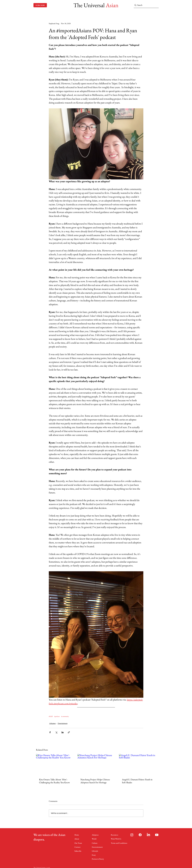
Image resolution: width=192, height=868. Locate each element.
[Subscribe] (79, 851)
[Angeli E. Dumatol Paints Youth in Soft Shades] (138, 764)
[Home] (78, 835)
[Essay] (94, 855)
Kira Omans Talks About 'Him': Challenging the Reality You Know (54, 781)
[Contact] (78, 847)
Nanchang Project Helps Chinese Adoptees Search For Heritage (95, 781)
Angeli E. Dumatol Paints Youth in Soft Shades (137, 781)
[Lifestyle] (96, 851)
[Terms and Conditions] (119, 843)
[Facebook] (140, 835)
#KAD (51, 716)
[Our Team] (79, 843)
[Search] (145, 5)
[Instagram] (132, 835)
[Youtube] (157, 835)
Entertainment (63, 723)
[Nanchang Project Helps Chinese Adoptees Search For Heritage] (96, 765)
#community (65, 716)
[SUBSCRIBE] (40, 5)
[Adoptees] (96, 835)
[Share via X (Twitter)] (56, 732)
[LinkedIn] (148, 835)
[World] (95, 839)
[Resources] (115, 835)
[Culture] (95, 843)
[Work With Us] (117, 839)
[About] (78, 839)
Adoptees (53, 723)
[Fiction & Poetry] (98, 859)
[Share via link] (69, 732)
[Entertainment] (97, 847)
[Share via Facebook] (50, 732)
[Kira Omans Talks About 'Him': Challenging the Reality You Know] (55, 764)
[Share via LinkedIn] (63, 732)
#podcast (57, 716)
